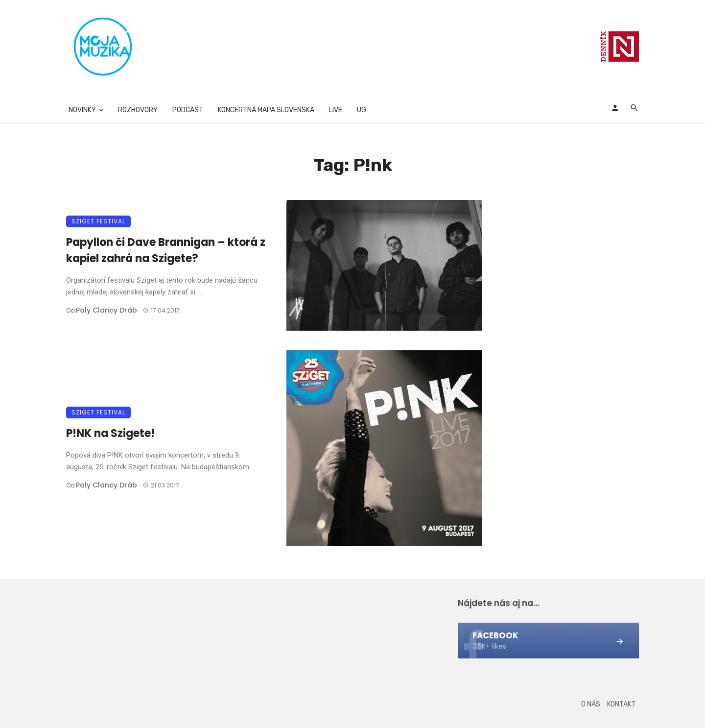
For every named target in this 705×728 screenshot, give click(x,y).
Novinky (82, 110)
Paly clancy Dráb (106, 310)
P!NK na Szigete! (110, 433)
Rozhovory (138, 110)
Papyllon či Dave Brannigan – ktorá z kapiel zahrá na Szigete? (166, 250)
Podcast (188, 110)
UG (362, 110)
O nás (591, 704)
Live (336, 110)
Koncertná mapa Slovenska (266, 110)
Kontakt (622, 704)
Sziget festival (98, 221)
